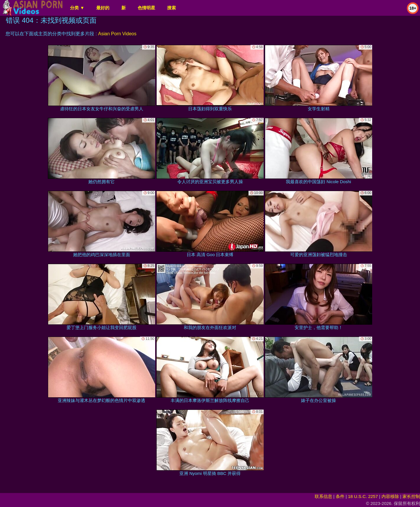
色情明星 (146, 8)
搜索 (171, 8)
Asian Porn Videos (117, 34)
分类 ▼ (77, 8)
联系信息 (323, 496)
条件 (340, 496)
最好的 (103, 8)
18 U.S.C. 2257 (363, 496)
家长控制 (411, 496)
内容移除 (390, 496)
